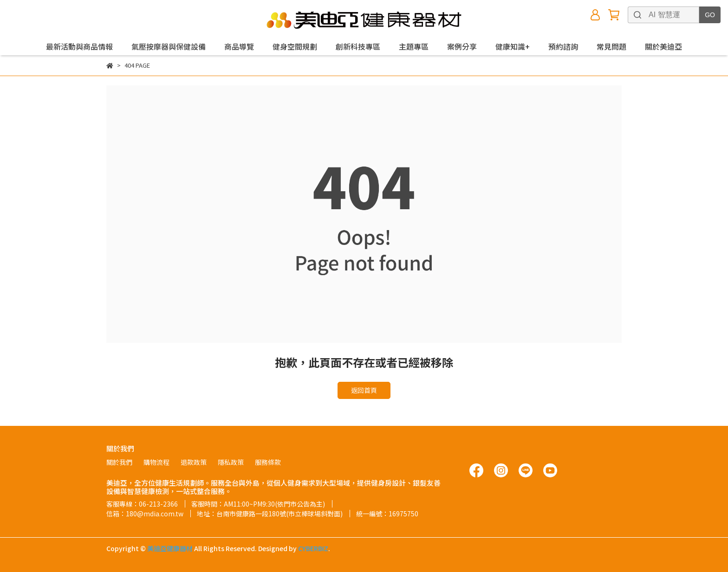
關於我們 (119, 462)
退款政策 (194, 462)
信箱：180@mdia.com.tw (145, 514)
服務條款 (268, 462)
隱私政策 (231, 462)
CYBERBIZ (313, 548)
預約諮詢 (563, 46)
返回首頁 (364, 390)
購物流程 (156, 462)
